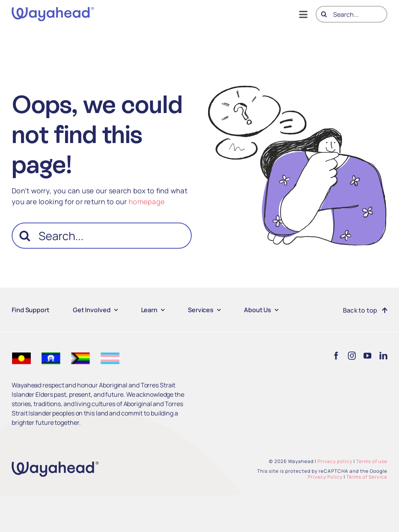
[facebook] (336, 356)
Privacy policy (335, 461)
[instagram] (352, 356)
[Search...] (351, 14)
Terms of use (372, 461)
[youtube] (367, 356)
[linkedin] (383, 356)
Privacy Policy (325, 477)
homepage (147, 201)
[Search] (324, 14)
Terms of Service (367, 477)
